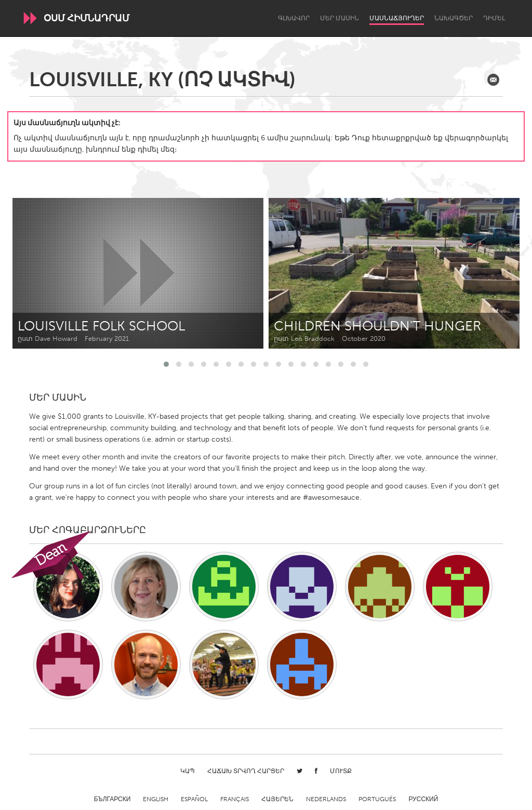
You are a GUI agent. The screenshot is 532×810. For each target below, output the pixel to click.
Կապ (188, 771)
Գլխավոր (294, 18)
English (156, 799)
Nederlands (326, 799)
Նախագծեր (454, 18)
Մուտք (341, 771)
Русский (423, 799)
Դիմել (494, 18)
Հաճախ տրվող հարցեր (246, 771)
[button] (166, 364)
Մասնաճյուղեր (397, 18)
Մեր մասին (340, 18)
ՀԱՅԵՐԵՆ (277, 799)
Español (194, 799)
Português (377, 799)
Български (112, 799)
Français (235, 799)
